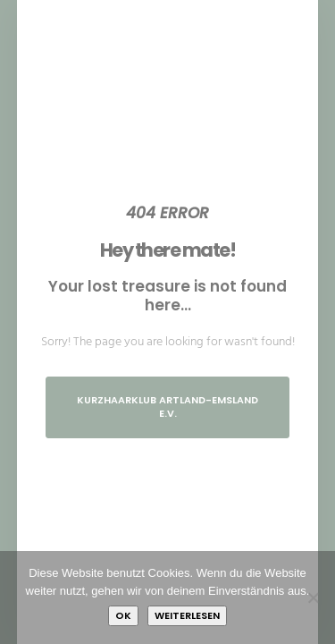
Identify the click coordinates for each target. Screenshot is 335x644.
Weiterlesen (187, 615)
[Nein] (313, 597)
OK (123, 615)
